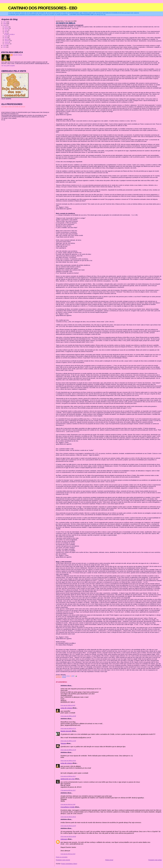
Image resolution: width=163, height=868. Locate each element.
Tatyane (63, 743)
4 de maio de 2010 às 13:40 (68, 804)
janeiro (6, 27)
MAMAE (64, 677)
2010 (5, 45)
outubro (7, 42)
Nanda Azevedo (66, 731)
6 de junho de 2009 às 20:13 (68, 776)
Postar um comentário (62, 857)
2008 (5, 24)
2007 (5, 22)
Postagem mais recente (63, 860)
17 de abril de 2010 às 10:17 (68, 790)
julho (6, 38)
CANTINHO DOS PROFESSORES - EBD (43, 8)
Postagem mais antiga (155, 860)
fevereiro (7, 28)
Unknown (64, 839)
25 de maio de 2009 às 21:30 (68, 750)
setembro (7, 41)
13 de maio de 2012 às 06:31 (68, 817)
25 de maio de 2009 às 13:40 (68, 741)
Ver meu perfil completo (8, 66)
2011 (5, 47)
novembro (7, 44)
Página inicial (109, 860)
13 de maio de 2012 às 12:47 (68, 826)
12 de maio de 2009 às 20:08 (68, 716)
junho (6, 36)
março (6, 30)
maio (6, 33)
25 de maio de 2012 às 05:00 (68, 837)
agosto (6, 39)
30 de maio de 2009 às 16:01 (68, 761)
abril (6, 31)
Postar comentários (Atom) (69, 864)
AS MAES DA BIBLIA (9, 34)
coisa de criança (66, 708)
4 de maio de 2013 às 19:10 (68, 854)
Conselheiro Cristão (68, 807)
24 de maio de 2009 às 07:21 (68, 728)
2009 (5, 25)
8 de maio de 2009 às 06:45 (68, 705)
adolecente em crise (68, 779)
